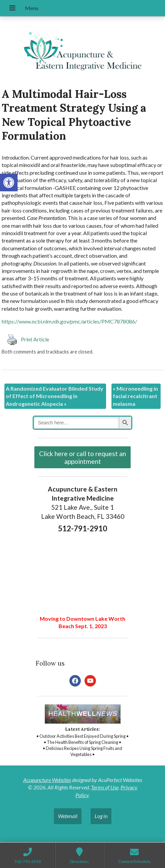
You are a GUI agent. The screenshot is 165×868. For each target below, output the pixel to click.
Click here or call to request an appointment (82, 457)
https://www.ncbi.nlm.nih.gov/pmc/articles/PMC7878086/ (69, 321)
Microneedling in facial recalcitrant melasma (135, 396)
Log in (101, 816)
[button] (9, 183)
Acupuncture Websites (47, 780)
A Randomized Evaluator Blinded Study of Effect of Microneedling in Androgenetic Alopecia (55, 396)
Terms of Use (105, 787)
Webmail (68, 816)
